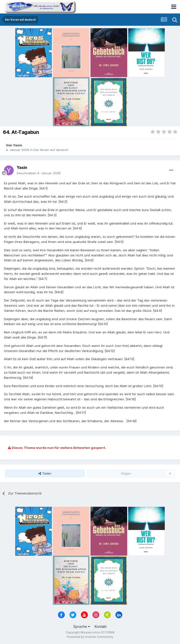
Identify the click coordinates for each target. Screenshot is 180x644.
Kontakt (101, 626)
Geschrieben (39, 173)
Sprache (82, 626)
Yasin (18, 145)
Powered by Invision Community (90, 637)
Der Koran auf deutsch (51, 150)
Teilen (45, 473)
